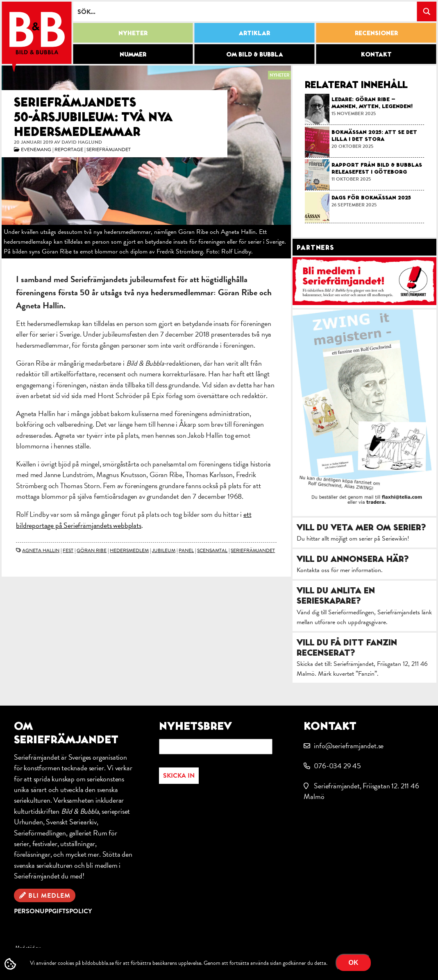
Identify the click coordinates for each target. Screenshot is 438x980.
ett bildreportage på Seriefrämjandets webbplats (134, 519)
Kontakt (376, 54)
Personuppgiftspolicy (53, 911)
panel (186, 550)
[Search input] (245, 11)
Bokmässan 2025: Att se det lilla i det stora (374, 135)
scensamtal (212, 550)
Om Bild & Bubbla (255, 54)
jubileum (164, 550)
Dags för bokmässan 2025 (371, 197)
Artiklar (254, 33)
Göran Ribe (92, 550)
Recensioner (376, 33)
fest (68, 550)
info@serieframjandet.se (349, 746)
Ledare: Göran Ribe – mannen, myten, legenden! (372, 103)
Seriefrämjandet (109, 149)
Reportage (69, 149)
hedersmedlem (129, 550)
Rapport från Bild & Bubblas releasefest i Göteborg (377, 168)
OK (354, 963)
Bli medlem (49, 896)
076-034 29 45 (337, 766)
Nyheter (133, 33)
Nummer (133, 54)
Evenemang (36, 149)
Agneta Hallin (41, 550)
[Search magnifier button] (427, 11)
